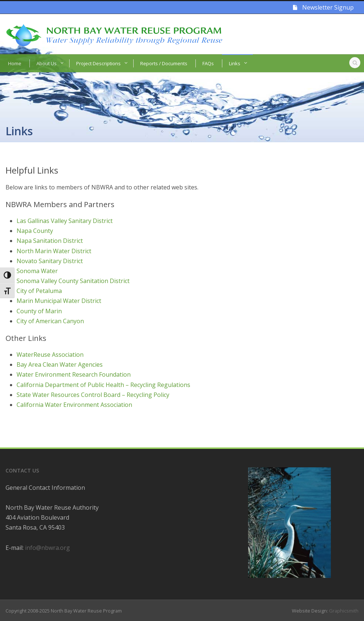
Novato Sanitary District (50, 261)
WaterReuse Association (50, 355)
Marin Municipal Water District (59, 301)
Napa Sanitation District (50, 241)
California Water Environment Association (74, 405)
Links (235, 63)
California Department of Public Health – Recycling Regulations (103, 385)
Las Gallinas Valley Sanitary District (65, 221)
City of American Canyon (50, 321)
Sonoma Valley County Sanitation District (73, 281)
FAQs (208, 63)
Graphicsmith (344, 611)
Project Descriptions (98, 63)
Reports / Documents (164, 63)
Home (15, 63)
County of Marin (39, 311)
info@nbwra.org (47, 548)
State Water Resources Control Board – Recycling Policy (93, 395)
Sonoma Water (37, 271)
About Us (47, 63)
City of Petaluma (39, 291)
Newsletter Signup (323, 7)
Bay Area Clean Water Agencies (60, 364)
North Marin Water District (54, 251)
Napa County (35, 231)
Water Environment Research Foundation (74, 374)
